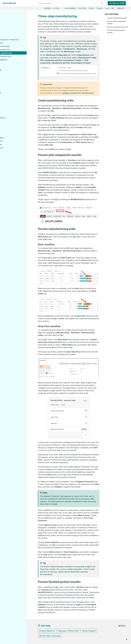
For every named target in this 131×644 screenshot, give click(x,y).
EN (113, 8)
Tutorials (9, 158)
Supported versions (13, 144)
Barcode (9, 79)
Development (10, 173)
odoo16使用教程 (70, 8)
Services (9, 106)
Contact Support (89, 631)
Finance (8, 92)
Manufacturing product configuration (17, 41)
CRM (7, 99)
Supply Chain (10, 82)
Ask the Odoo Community (50, 636)
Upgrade (9, 137)
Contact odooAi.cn (47, 631)
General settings (11, 116)
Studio (8, 112)
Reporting (11, 76)
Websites (9, 86)
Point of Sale (10, 89)
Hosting (8, 124)
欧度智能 (47, 8)
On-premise (10, 134)
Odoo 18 (120, 8)
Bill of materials (15, 46)
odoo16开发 (82, 8)
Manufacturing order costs (19, 59)
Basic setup (12, 37)
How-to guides (11, 162)
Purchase (9, 23)
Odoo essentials (11, 20)
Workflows (11, 66)
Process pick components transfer (116, 22)
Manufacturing (11, 33)
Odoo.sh (9, 130)
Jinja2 (107, 8)
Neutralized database (13, 140)
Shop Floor (11, 69)
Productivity (10, 109)
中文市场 (56, 8)
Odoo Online (10, 127)
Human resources (12, 96)
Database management (14, 120)
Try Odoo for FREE (117, 3)
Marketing (9, 102)
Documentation (11, 177)
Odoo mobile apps (12, 147)
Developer (9, 155)
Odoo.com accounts (13, 150)
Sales (8, 27)
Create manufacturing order (117, 18)
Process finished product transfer (116, 31)
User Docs (10, 17)
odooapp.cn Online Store (68, 631)
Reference (9, 165)
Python (91, 8)
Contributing (10, 170)
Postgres (100, 8)
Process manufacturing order (117, 27)
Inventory (9, 30)
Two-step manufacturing (18, 52)
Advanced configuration (16, 62)
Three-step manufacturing (19, 56)
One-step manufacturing (18, 49)
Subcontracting (13, 72)
